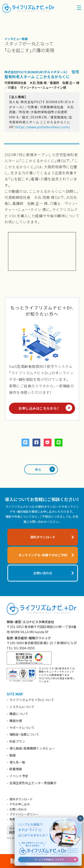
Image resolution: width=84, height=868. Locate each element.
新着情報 (16, 769)
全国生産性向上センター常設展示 (33, 783)
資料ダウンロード (21, 799)
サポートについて (22, 728)
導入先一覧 (17, 762)
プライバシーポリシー (24, 814)
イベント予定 (19, 776)
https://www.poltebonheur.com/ (43, 127)
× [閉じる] (80, 818)
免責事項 (15, 819)
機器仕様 (16, 721)
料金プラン (17, 741)
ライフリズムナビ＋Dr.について (32, 700)
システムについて (22, 707)
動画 (13, 755)
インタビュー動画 (16, 39)
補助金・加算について (24, 734)
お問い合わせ (18, 809)
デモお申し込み (20, 804)
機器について (19, 714)
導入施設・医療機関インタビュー (32, 748)
